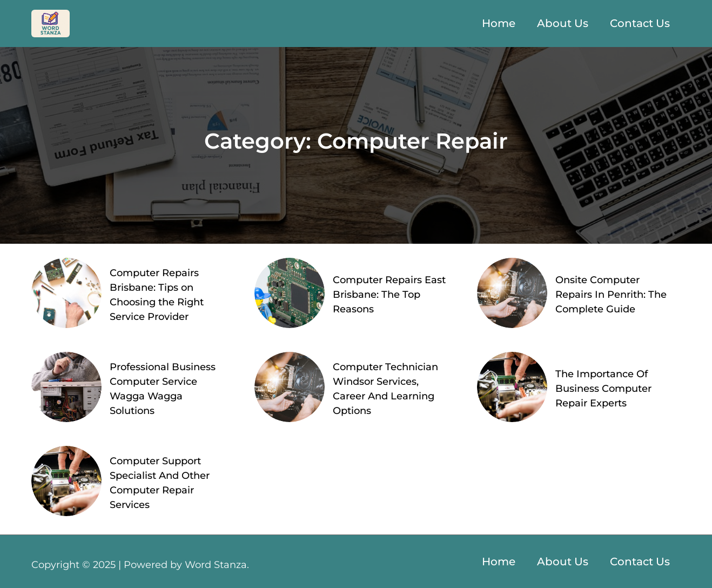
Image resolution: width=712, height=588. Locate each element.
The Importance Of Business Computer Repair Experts (603, 389)
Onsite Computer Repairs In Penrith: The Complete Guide (611, 295)
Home (499, 23)
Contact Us (640, 23)
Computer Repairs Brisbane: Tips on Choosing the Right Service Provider (157, 295)
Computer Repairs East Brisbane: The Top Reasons (389, 295)
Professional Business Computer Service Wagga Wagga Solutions (163, 389)
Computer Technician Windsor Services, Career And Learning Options (385, 389)
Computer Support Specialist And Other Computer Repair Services (160, 483)
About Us (563, 23)
